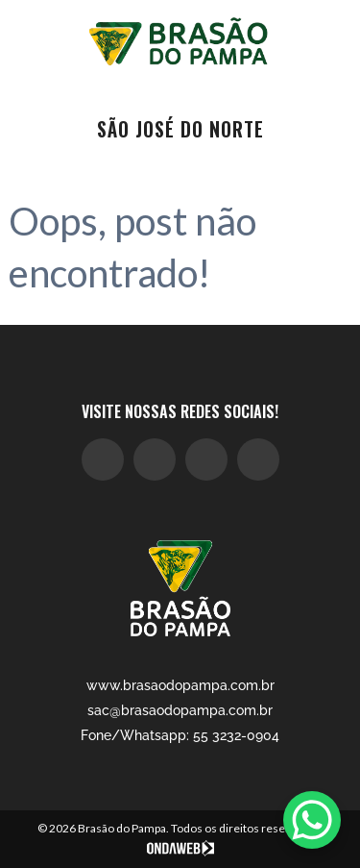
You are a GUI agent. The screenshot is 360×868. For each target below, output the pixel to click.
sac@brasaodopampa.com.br (180, 710)
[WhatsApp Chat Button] (312, 820)
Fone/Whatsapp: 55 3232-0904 (180, 735)
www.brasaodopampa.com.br (180, 685)
